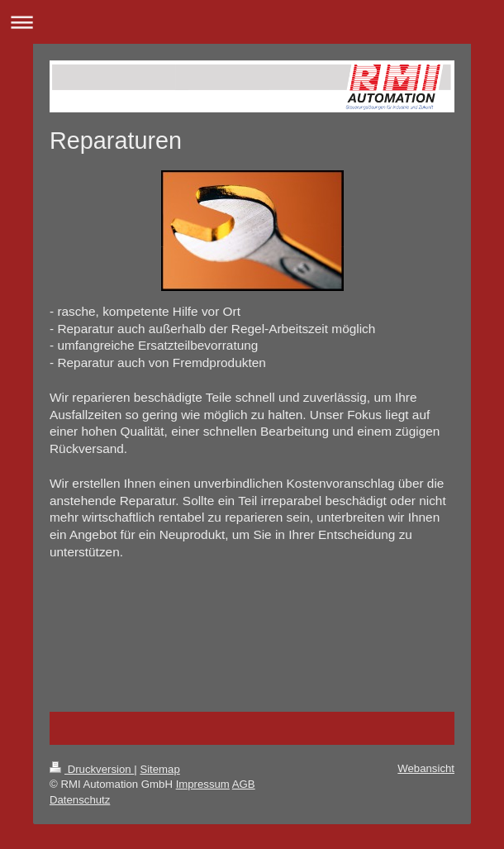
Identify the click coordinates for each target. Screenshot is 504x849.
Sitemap (159, 769)
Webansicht (426, 768)
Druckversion (92, 769)
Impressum (203, 784)
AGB (244, 784)
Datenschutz (80, 800)
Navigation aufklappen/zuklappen (252, 22)
